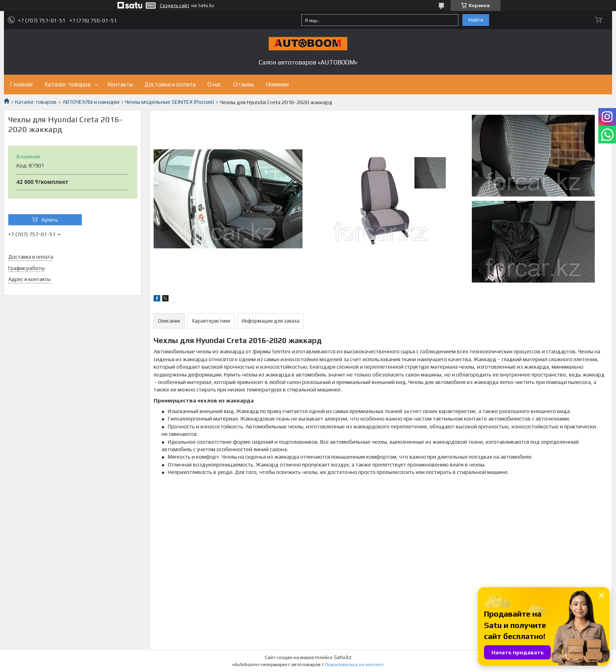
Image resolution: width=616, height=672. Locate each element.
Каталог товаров (68, 84)
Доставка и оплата (170, 84)
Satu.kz (343, 657)
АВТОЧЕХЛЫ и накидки (91, 102)
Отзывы (244, 84)
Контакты (120, 84)
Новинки (277, 84)
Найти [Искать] (476, 20)
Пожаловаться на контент (354, 665)
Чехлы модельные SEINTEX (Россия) (170, 102)
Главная (21, 84)
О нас (214, 84)
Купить (50, 220)
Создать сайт (175, 6)
